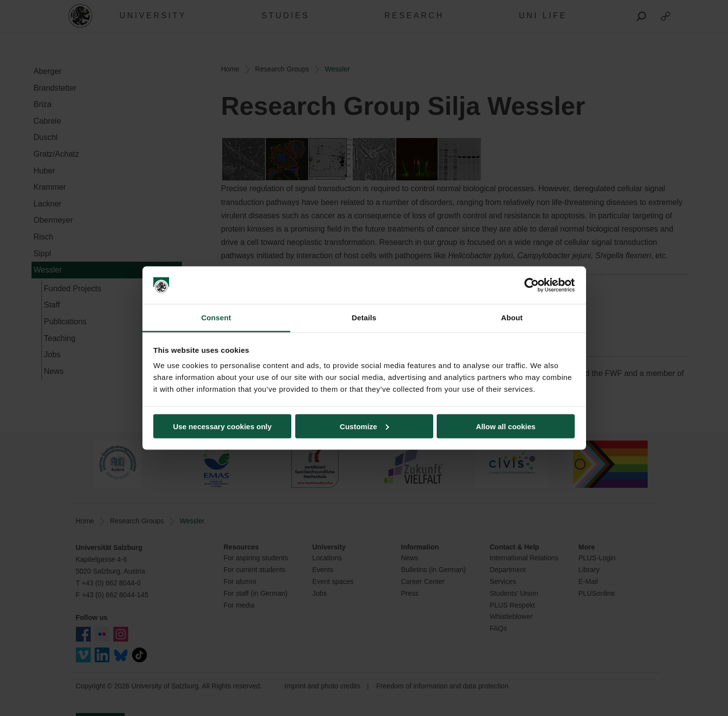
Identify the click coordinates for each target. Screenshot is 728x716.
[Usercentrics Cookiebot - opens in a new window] (532, 285)
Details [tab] (364, 318)
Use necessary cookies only (222, 426)
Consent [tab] (216, 318)
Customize (364, 426)
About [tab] (512, 318)
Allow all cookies (506, 426)
